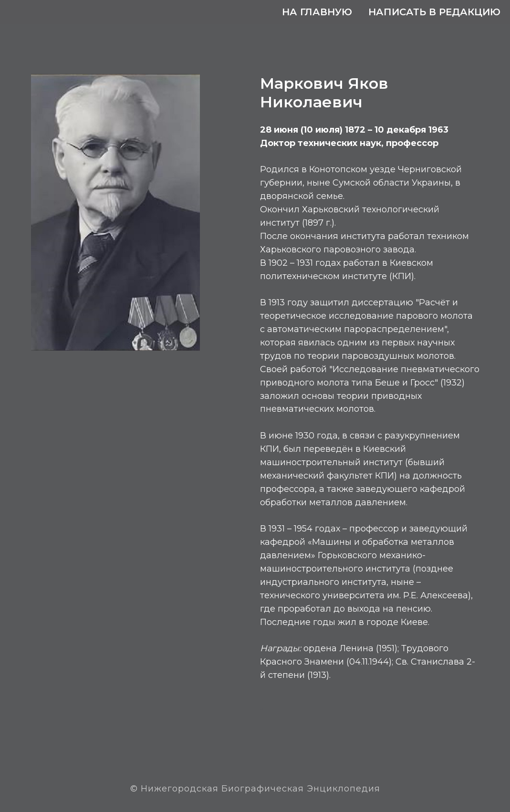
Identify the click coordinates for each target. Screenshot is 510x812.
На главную (317, 12)
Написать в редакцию (434, 12)
